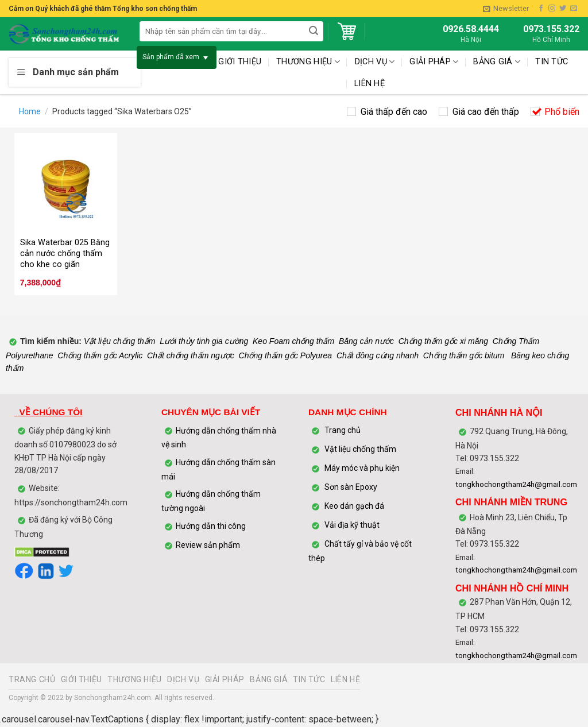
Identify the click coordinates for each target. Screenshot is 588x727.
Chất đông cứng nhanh (378, 355)
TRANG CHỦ (32, 679)
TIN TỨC (552, 62)
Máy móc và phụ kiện (361, 469)
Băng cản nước (366, 341)
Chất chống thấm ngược (191, 355)
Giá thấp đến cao (394, 112)
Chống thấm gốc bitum (464, 355)
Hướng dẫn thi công (212, 526)
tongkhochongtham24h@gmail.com (516, 484)
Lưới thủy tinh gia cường (204, 341)
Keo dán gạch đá (354, 506)
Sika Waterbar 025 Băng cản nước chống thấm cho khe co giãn (65, 253)
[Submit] (314, 31)
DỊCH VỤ (183, 679)
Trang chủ (343, 431)
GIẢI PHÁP (225, 679)
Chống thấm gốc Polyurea (286, 355)
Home (30, 111)
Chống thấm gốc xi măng (443, 341)
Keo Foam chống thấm (293, 341)
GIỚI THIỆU (82, 679)
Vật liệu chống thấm (119, 341)
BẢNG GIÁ (497, 62)
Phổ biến (562, 112)
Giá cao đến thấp (486, 112)
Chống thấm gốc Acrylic (100, 355)
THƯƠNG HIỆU (135, 679)
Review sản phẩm (208, 545)
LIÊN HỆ (370, 84)
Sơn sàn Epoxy (351, 488)
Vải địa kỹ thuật (352, 525)
